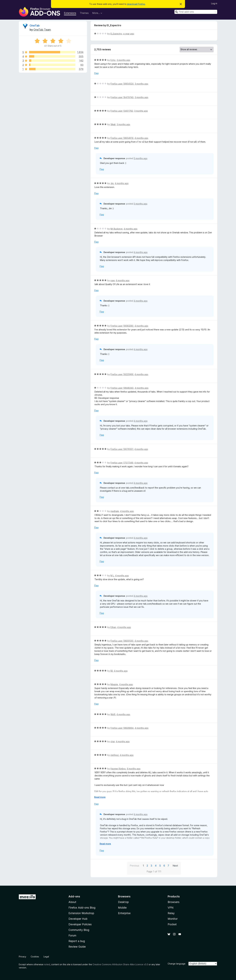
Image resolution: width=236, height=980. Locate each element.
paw (113, 280)
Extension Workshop (81, 913)
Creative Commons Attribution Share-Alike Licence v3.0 (120, 964)
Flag (96, 73)
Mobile (122, 908)
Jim (112, 183)
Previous (134, 866)
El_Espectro (116, 34)
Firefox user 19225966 (122, 374)
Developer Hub (78, 919)
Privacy (23, 957)
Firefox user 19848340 (122, 388)
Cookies (35, 957)
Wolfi (113, 714)
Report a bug (77, 941)
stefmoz (115, 755)
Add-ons (74, 896)
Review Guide (77, 947)
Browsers (174, 902)
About (72, 902)
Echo (113, 60)
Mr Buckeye (116, 229)
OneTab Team (42, 30)
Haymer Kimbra (118, 769)
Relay (171, 913)
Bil (112, 671)
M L (112, 576)
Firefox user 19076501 (122, 449)
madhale (115, 511)
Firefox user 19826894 (122, 728)
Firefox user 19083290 (122, 326)
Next (175, 866)
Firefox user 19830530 (122, 641)
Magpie (114, 684)
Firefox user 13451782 (122, 111)
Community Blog (79, 930)
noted (47, 964)
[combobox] (196, 12)
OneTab (35, 26)
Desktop (123, 902)
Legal (46, 957)
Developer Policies (80, 924)
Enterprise (124, 913)
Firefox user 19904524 (122, 84)
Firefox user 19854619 (122, 138)
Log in (214, 3)
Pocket (172, 924)
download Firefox (136, 4)
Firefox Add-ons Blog (82, 908)
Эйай (113, 124)
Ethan (113, 627)
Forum (72, 935)
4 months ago (141, 138)
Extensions (70, 13)
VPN (171, 908)
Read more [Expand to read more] (100, 797)
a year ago (129, 34)
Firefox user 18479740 (122, 97)
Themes (84, 13)
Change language (177, 964)
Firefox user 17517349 (122, 463)
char (113, 741)
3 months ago (123, 60)
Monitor (173, 919)
